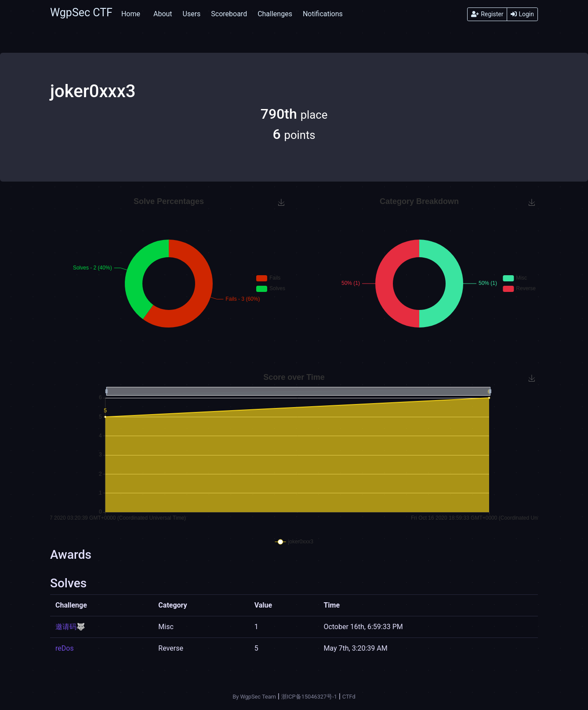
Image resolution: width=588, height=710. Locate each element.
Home (131, 14)
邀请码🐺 (70, 627)
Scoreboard (229, 14)
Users (192, 14)
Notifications (323, 14)
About (163, 14)
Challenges (275, 14)
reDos (65, 648)
